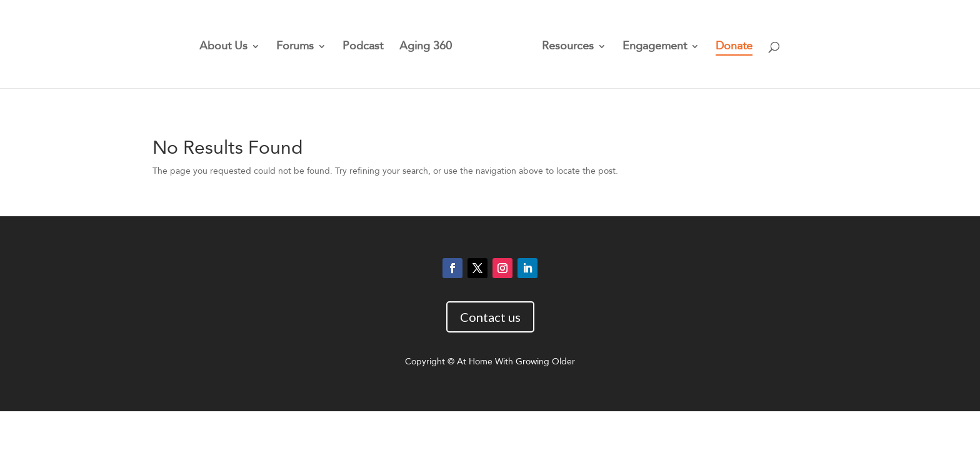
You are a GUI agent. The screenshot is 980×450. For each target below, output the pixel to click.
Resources (568, 48)
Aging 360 (426, 48)
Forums (295, 48)
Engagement (655, 48)
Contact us (490, 317)
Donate (734, 48)
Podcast (363, 48)
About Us (223, 48)
